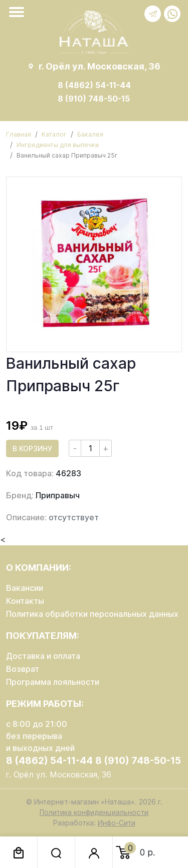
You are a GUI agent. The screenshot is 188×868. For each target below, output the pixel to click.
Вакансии (25, 588)
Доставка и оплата (43, 656)
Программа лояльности (53, 682)
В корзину (32, 449)
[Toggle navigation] (19, 12)
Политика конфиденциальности (94, 812)
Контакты (25, 601)
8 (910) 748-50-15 (94, 99)
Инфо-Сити (117, 823)
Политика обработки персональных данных (92, 614)
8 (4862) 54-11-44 (94, 85)
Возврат (23, 669)
